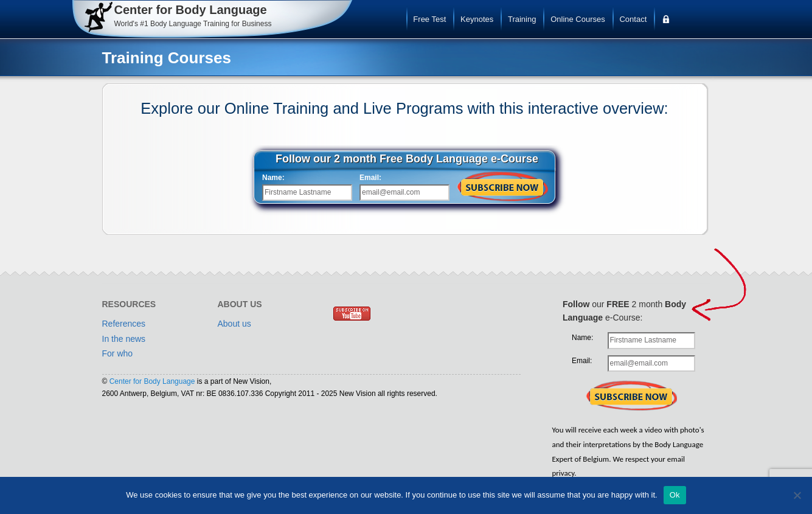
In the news (124, 339)
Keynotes (477, 19)
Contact (633, 19)
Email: (370, 178)
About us (234, 324)
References (124, 324)
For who (118, 353)
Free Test (429, 19)
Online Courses (578, 19)
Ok (675, 495)
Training (522, 19)
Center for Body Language (152, 381)
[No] (797, 495)
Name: (273, 178)
